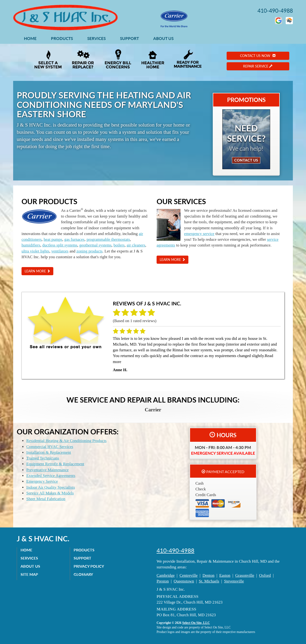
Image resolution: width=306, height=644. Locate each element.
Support (129, 38)
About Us (163, 38)
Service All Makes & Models (50, 493)
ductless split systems (60, 245)
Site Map (29, 574)
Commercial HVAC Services (50, 447)
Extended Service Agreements (51, 476)
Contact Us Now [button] (258, 56)
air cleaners (136, 245)
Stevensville (234, 581)
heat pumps (53, 239)
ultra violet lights (35, 251)
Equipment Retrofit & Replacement (55, 464)
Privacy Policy (89, 566)
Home (30, 38)
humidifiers (31, 245)
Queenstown (184, 581)
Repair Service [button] (258, 66)
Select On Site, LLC (196, 623)
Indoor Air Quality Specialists (51, 487)
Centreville (189, 575)
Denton (208, 575)
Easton (225, 575)
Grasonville (245, 575)
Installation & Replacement (49, 452)
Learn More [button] (37, 271)
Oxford (265, 575)
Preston (163, 581)
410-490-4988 (175, 550)
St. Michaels (209, 581)
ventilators (60, 251)
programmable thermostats (108, 239)
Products (62, 38)
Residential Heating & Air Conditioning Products (66, 441)
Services (96, 38)
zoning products (89, 251)
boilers (119, 245)
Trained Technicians (43, 458)
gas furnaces (74, 239)
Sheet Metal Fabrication (46, 499)
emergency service (199, 234)
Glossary (83, 574)
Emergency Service (42, 481)
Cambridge (166, 575)
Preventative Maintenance (47, 470)
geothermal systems (96, 245)
